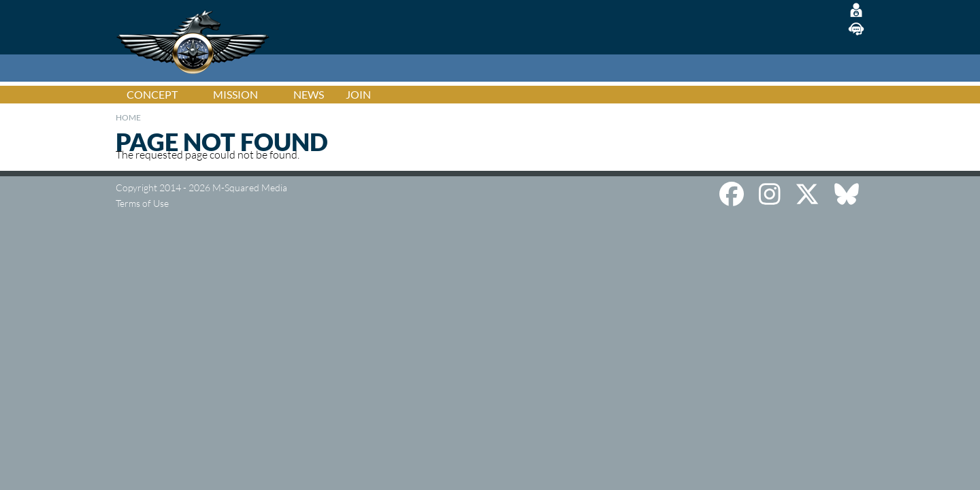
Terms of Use (142, 203)
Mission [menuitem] (235, 94)
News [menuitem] (309, 94)
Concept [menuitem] (152, 94)
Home (128, 117)
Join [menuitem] (358, 94)
